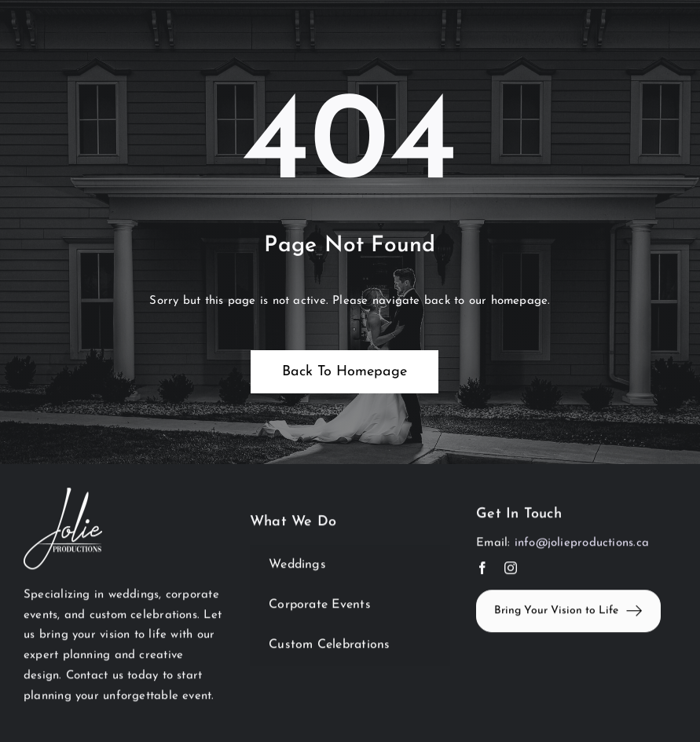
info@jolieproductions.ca (582, 545)
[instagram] (511, 569)
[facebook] (482, 569)
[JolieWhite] (63, 495)
